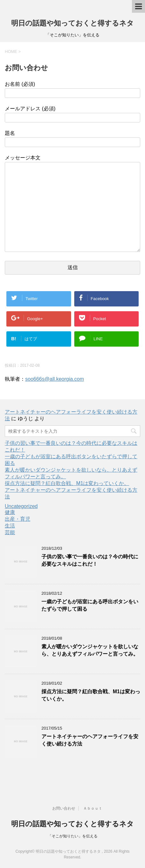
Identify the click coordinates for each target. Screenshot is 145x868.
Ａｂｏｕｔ (93, 808)
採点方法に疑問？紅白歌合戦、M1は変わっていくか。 (67, 483)
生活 (10, 526)
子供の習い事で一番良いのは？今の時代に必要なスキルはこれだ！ (90, 560)
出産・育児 (18, 519)
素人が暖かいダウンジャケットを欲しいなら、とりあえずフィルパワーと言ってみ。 (90, 650)
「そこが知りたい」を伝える (73, 836)
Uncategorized (21, 506)
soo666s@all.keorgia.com (54, 379)
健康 (10, 512)
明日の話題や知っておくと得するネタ (72, 23)
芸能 (10, 532)
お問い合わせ (64, 808)
